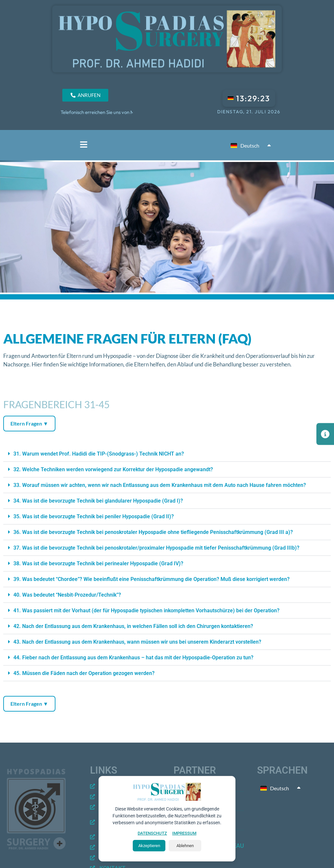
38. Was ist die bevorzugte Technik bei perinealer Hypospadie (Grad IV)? (98, 563)
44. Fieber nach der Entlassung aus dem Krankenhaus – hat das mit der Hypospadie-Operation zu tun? (133, 658)
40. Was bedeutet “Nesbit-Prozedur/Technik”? (67, 595)
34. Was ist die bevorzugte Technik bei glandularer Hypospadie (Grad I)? (98, 501)
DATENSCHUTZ (152, 833)
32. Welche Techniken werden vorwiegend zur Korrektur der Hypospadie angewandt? (113, 469)
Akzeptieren (149, 846)
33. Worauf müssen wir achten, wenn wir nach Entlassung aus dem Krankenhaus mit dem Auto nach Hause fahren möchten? (160, 485)
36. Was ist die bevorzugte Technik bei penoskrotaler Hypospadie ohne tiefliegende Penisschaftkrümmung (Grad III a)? (153, 532)
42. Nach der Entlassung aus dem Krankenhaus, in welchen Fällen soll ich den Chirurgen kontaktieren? (133, 626)
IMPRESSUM (184, 833)
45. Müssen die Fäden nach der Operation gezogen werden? (84, 673)
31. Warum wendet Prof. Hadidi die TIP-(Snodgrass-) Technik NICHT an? (99, 454)
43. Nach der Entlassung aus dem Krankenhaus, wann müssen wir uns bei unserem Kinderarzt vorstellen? (137, 642)
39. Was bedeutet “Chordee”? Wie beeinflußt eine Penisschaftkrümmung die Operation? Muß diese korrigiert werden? (152, 579)
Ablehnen (185, 846)
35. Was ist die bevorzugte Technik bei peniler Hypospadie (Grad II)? (94, 516)
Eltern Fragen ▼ (29, 423)
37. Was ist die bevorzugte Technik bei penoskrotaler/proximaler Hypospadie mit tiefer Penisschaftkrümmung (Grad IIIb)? (156, 548)
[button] (83, 145)
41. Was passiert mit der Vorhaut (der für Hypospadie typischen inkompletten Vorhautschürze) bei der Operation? (146, 611)
